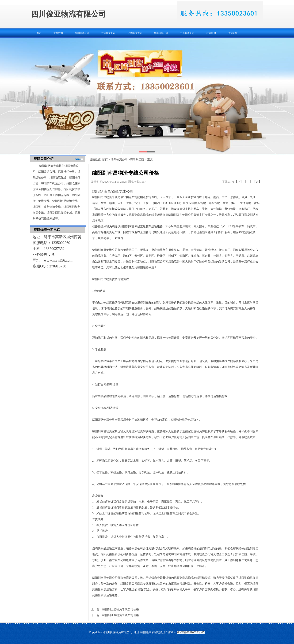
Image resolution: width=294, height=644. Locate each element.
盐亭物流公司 (161, 33)
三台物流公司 (187, 33)
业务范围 (58, 33)
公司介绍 (233, 33)
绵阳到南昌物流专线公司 (113, 191)
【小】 (239, 182)
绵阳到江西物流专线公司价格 (121, 615)
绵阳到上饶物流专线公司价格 (121, 609)
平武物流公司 (135, 33)
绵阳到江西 (137, 159)
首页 (39, 33)
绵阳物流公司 (82, 33)
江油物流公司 (108, 33)
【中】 (248, 182)
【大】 (257, 182)
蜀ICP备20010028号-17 (191, 632)
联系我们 (211, 33)
